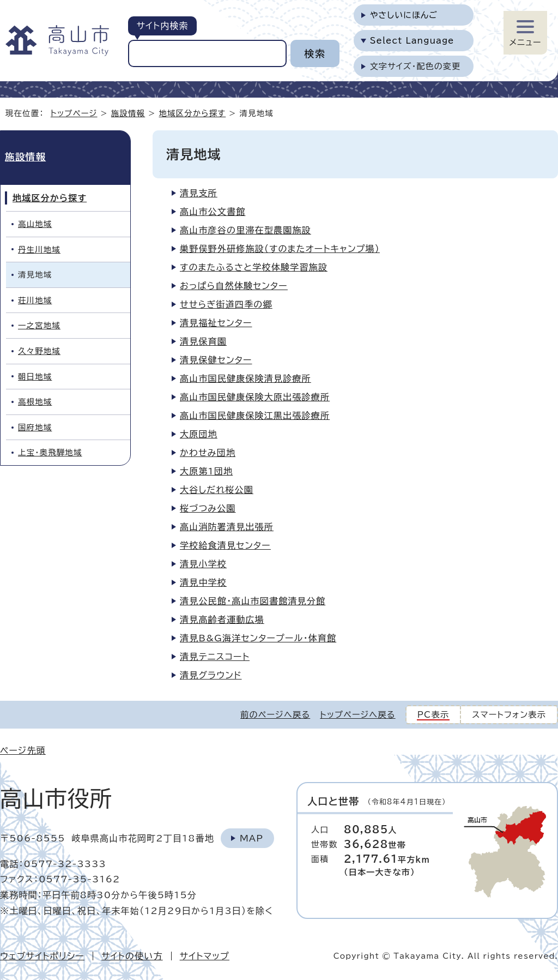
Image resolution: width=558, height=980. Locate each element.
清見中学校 (203, 582)
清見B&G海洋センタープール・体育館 (258, 638)
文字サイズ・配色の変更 (416, 66)
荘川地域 (35, 300)
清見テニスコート (215, 657)
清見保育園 (203, 341)
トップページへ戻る (357, 715)
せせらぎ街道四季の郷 (226, 304)
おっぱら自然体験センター (234, 286)
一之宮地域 (39, 325)
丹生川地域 (39, 249)
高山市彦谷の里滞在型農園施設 (245, 230)
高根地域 (35, 402)
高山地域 (35, 224)
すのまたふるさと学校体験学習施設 (254, 267)
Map (251, 838)
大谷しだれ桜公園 (217, 490)
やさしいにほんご (404, 15)
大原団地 (199, 434)
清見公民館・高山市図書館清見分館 (253, 601)
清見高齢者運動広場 (222, 620)
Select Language (412, 41)
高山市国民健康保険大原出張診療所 (255, 397)
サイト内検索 (162, 26)
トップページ (74, 113)
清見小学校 (203, 564)
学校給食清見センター (225, 545)
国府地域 (35, 427)
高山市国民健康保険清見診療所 (245, 378)
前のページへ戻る (275, 715)
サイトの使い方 (132, 956)
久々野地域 (39, 351)
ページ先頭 (23, 750)
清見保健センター (216, 360)
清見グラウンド (211, 675)
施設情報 (128, 113)
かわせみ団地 (208, 453)
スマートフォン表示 (509, 715)
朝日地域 (35, 377)
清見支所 (199, 193)
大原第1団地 (206, 471)
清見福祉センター (216, 323)
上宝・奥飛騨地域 (50, 452)
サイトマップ (205, 956)
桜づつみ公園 (208, 508)
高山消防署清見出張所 (227, 527)
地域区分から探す (193, 113)
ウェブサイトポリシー (42, 956)
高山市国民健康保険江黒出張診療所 (255, 416)
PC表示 (433, 715)
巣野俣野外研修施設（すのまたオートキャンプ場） (280, 249)
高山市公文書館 (213, 212)
